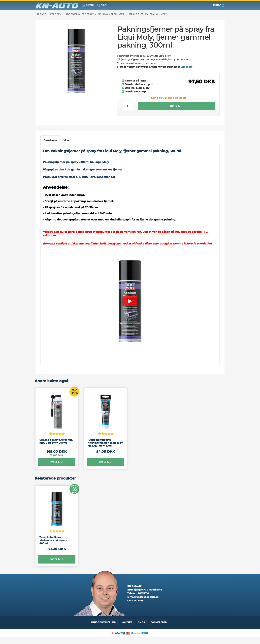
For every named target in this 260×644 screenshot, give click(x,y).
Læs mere (187, 67)
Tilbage (41, 14)
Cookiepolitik (159, 622)
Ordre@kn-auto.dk (148, 597)
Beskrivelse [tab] (50, 140)
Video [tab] (67, 140)
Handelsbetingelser (103, 622)
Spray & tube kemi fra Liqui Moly (147, 14)
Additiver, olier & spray (80, 14)
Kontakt (127, 622)
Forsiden (56, 14)
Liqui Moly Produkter (111, 14)
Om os (141, 622)
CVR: (135, 601)
